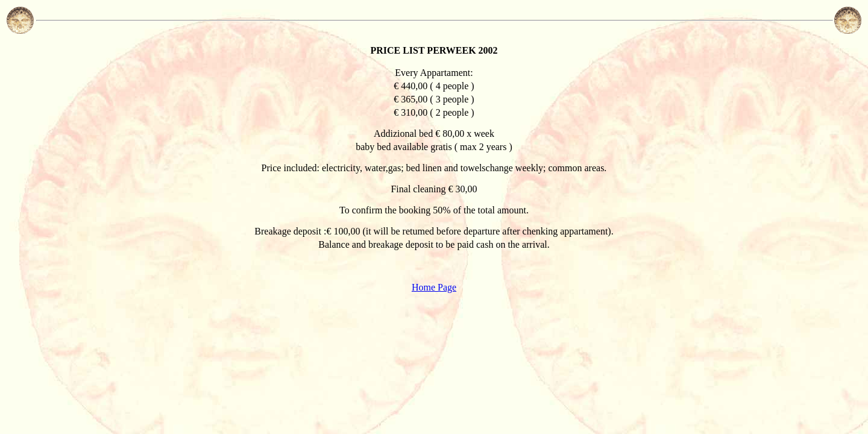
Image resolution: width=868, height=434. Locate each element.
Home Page (434, 287)
